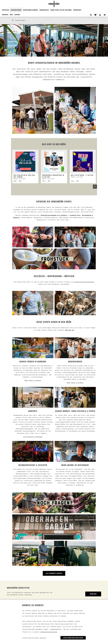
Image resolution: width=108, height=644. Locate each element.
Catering (17, 15)
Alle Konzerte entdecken (33, 437)
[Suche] (91, 15)
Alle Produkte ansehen (54, 573)
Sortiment (5, 15)
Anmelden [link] (93, 594)
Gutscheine (6, 10)
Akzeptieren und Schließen (73, 638)
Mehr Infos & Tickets (33, 381)
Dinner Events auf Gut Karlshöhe (61, 10)
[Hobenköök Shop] (13, 20)
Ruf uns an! (70, 330)
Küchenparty (77, 10)
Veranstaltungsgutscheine (84, 282)
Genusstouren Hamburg (30, 10)
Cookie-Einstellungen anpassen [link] (34, 638)
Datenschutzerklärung (49, 632)
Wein (11, 15)
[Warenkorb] (104, 15)
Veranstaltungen (16, 10)
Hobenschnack (44, 10)
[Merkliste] (95, 15)
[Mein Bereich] (100, 15)
